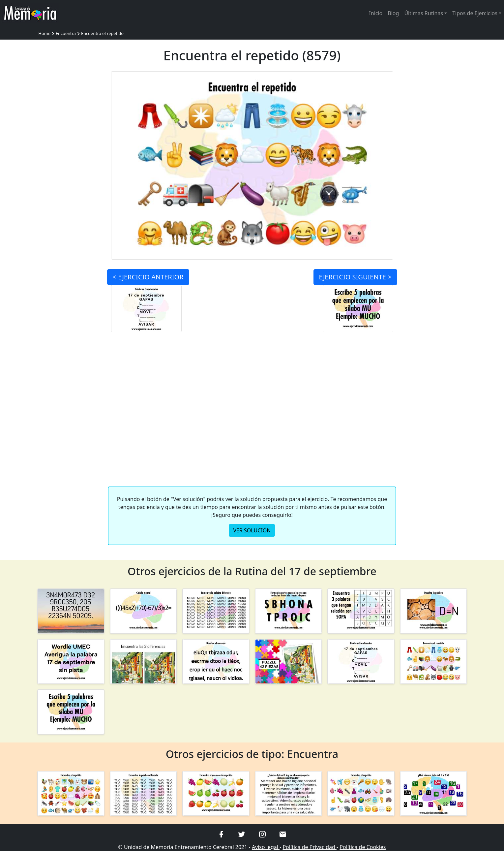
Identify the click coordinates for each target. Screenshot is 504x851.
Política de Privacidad (310, 847)
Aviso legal (266, 847)
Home (44, 33)
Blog (393, 13)
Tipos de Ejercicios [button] (475, 13)
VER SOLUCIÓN (252, 530)
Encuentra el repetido (102, 33)
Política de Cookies (363, 847)
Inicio (376, 13)
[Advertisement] (71, 170)
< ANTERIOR (148, 277)
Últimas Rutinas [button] (424, 13)
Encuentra (66, 33)
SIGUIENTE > (355, 277)
